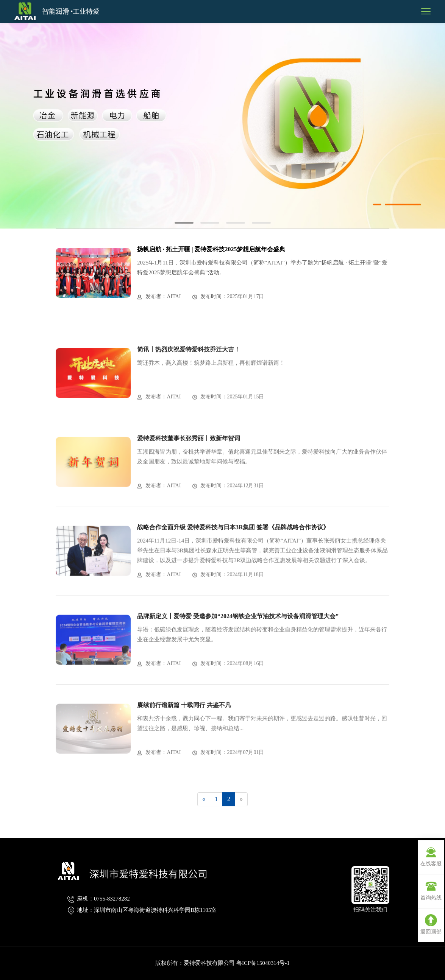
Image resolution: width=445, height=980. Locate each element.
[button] (184, 223)
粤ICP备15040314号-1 (263, 963)
